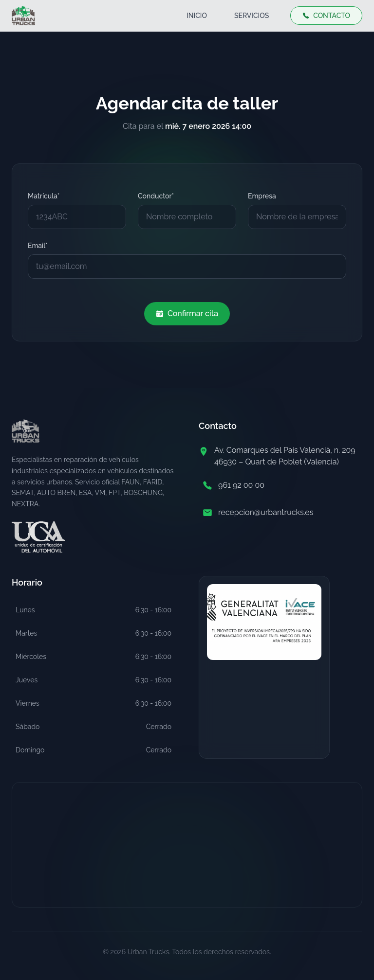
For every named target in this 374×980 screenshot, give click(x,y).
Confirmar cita (187, 313)
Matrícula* (44, 196)
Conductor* (156, 196)
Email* (38, 246)
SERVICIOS (252, 16)
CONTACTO (326, 16)
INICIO (197, 16)
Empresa (262, 196)
